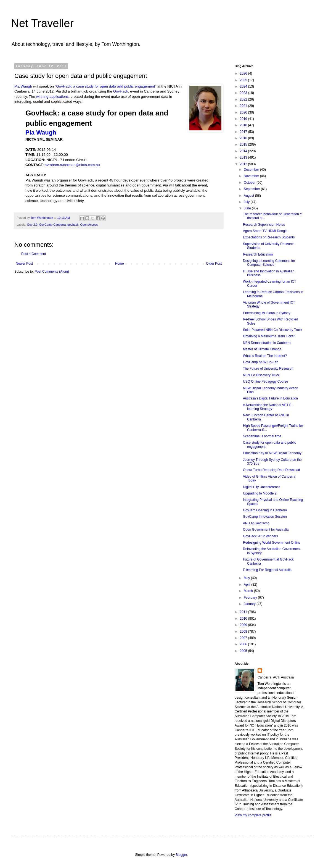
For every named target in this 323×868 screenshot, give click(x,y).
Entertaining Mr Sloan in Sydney (267, 313)
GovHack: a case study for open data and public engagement (106, 86)
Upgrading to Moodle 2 (260, 493)
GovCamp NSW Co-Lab (261, 362)
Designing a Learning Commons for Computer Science (269, 263)
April (247, 585)
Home (120, 264)
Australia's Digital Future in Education (270, 398)
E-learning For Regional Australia (267, 570)
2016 (244, 138)
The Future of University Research (268, 369)
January (250, 604)
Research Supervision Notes (264, 225)
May (247, 578)
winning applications (52, 97)
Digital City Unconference (262, 487)
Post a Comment (34, 254)
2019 (244, 119)
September (252, 189)
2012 (244, 164)
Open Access (89, 225)
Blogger (181, 855)
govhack (73, 225)
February (251, 598)
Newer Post (24, 264)
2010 (244, 619)
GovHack (121, 91)
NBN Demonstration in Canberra (267, 343)
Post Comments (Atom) (52, 272)
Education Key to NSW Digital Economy (272, 453)
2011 (244, 612)
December (252, 170)
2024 (244, 86)
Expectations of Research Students (269, 237)
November (252, 176)
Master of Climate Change (262, 349)
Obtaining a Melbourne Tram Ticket (269, 336)
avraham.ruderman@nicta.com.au (72, 165)
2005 (244, 651)
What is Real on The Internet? (265, 356)
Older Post (214, 264)
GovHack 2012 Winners (260, 536)
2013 (244, 157)
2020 (244, 112)
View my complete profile (253, 815)
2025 (244, 80)
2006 (244, 644)
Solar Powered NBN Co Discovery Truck (273, 330)
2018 (244, 125)
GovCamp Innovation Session (265, 517)
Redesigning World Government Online (272, 543)
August (249, 196)
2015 (244, 144)
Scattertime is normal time (262, 436)
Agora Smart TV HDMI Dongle (265, 231)
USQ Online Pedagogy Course (265, 382)
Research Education (258, 254)
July (247, 202)
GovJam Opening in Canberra (265, 510)
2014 (244, 151)
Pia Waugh (23, 86)
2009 (244, 625)
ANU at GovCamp (256, 523)
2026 (244, 73)
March (249, 591)
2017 (244, 132)
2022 (244, 99)
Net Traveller (42, 23)
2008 (244, 632)
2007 (244, 638)
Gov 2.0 (32, 225)
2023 (244, 93)
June (248, 208)
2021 (244, 106)
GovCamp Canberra (53, 225)
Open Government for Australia (266, 530)
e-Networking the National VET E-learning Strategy (268, 407)
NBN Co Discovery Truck (261, 375)
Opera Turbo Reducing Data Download (272, 470)
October (250, 183)
